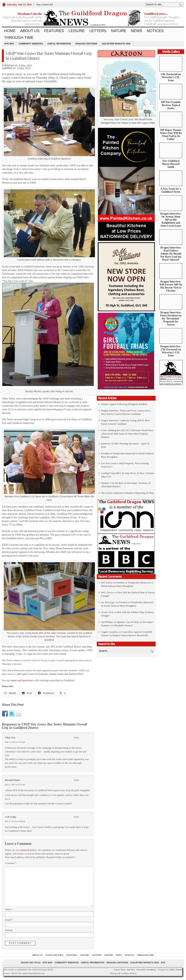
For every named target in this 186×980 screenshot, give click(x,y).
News (136, 31)
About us (30, 31)
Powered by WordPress (146, 970)
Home (10, 31)
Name (9, 909)
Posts (123, 970)
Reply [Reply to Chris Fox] (76, 737)
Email (9, 920)
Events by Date (54, 955)
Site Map (9, 44)
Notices (155, 31)
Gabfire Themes (175, 970)
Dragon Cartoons (86, 44)
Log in (117, 970)
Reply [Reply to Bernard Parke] (76, 780)
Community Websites (31, 44)
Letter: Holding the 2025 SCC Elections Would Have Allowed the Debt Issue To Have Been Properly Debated (127, 434)
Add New (131, 970)
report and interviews (21, 680)
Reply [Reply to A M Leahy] (76, 817)
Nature (119, 31)
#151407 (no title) (30, 963)
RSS (163, 963)
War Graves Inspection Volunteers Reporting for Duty (128, 493)
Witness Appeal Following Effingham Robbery (124, 404)
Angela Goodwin (109, 632)
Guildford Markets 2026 (116, 44)
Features (54, 31)
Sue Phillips (107, 622)
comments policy (28, 850)
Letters (98, 31)
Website (9, 930)
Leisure (77, 31)
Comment (11, 863)
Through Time (19, 38)
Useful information (59, 44)
